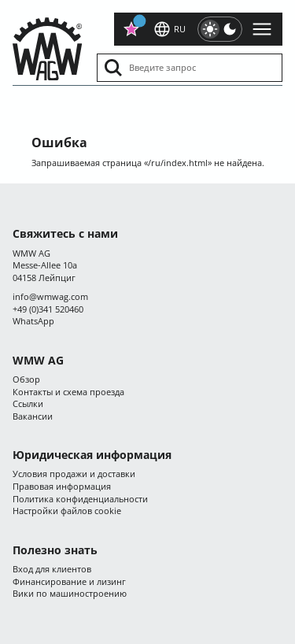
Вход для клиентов (52, 569)
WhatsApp (33, 321)
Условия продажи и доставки (74, 474)
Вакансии (33, 416)
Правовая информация (62, 486)
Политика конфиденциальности (80, 499)
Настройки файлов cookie (67, 511)
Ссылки (28, 403)
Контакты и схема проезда (68, 392)
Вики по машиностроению (70, 593)
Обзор (26, 379)
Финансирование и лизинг (69, 581)
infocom (50, 296)
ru (169, 29)
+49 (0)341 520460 (48, 309)
